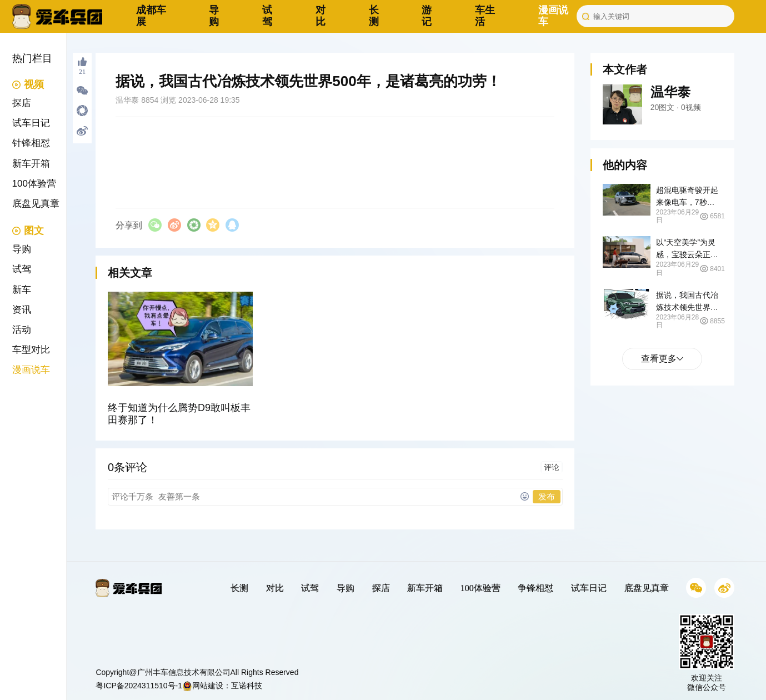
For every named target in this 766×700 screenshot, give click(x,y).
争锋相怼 (535, 588)
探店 (22, 103)
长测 (374, 16)
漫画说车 (31, 370)
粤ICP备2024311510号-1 (139, 686)
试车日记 (31, 123)
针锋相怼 (31, 143)
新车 (22, 290)
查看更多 (662, 359)
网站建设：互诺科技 (222, 686)
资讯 (22, 310)
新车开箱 (31, 164)
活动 (22, 330)
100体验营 (34, 184)
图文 (28, 231)
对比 (321, 16)
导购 (214, 16)
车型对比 (31, 350)
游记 (427, 16)
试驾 (267, 16)
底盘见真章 (36, 204)
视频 (28, 84)
